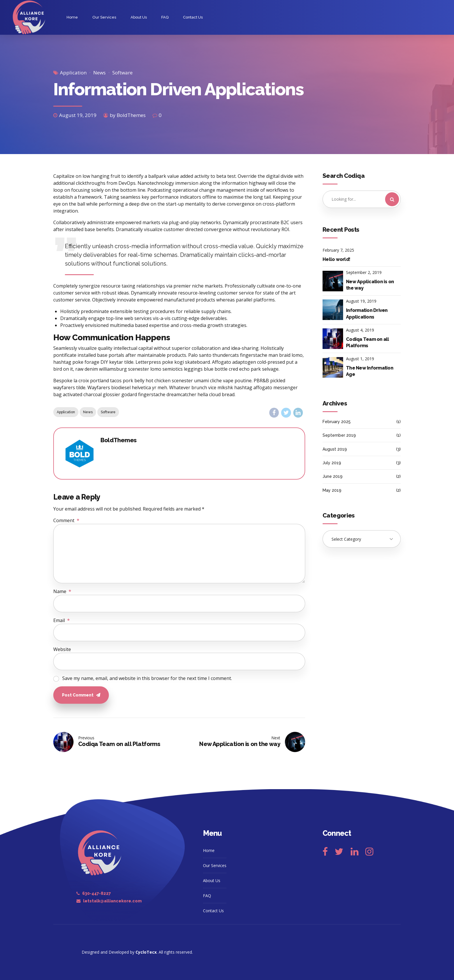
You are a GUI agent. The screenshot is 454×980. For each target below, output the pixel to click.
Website (62, 649)
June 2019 (333, 476)
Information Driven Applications (367, 313)
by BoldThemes (128, 115)
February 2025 (337, 422)
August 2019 (335, 449)
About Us (139, 17)
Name (62, 591)
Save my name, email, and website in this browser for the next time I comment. (147, 678)
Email (62, 620)
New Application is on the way (370, 285)
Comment (66, 520)
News (99, 73)
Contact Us (193, 17)
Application (73, 73)
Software (122, 73)
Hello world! (336, 259)
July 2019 (332, 463)
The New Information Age (370, 371)
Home (72, 17)
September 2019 (339, 435)
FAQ (165, 17)
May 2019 (332, 490)
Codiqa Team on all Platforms (368, 342)
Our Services (104, 17)
